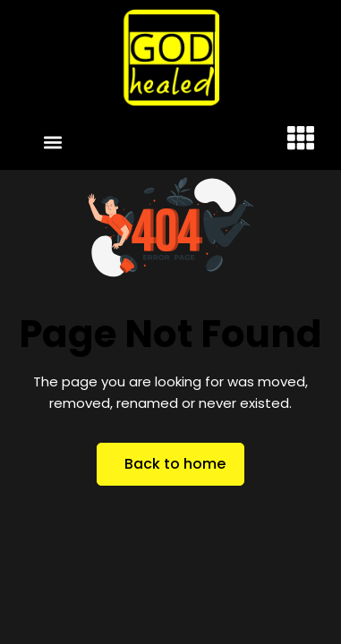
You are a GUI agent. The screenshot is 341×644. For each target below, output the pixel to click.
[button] (53, 143)
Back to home (175, 464)
